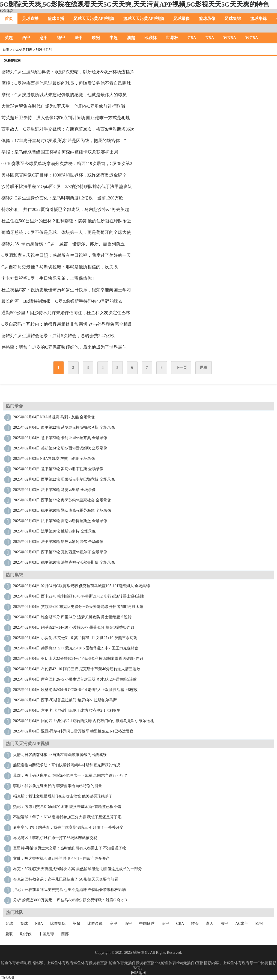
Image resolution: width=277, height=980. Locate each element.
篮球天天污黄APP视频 (144, 19)
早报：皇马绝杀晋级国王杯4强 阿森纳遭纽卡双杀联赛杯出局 (60, 152)
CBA (192, 38)
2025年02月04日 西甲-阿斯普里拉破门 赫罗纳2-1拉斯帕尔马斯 (65, 700)
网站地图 (139, 973)
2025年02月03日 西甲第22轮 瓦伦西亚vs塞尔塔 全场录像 (60, 552)
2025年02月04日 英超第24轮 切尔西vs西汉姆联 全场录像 (60, 448)
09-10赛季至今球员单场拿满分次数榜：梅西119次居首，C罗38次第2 (67, 164)
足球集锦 (233, 19)
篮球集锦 (258, 19)
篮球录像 (207, 19)
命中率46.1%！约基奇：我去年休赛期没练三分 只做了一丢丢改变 (68, 827)
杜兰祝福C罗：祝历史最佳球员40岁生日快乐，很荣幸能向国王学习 (66, 290)
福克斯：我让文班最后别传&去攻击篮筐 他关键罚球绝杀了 (63, 796)
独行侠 (26, 934)
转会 (195, 924)
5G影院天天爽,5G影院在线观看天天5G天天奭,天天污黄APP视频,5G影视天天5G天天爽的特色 (135, 4)
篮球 (24, 924)
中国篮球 (147, 924)
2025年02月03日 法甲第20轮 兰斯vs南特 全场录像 (54, 531)
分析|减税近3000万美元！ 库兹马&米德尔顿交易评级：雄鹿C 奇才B (70, 900)
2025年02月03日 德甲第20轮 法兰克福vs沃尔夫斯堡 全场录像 (64, 562)
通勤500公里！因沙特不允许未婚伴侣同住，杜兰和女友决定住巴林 (66, 313)
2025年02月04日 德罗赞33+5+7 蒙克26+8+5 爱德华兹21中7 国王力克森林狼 (76, 648)
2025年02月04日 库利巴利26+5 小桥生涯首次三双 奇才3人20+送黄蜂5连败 (75, 679)
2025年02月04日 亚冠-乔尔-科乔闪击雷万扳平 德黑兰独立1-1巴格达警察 (73, 731)
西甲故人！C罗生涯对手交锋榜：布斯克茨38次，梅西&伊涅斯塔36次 (68, 129)
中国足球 (46, 934)
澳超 (131, 38)
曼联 (9, 934)
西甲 (26, 38)
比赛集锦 (58, 924)
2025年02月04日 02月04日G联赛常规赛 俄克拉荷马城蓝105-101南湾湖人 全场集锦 (81, 586)
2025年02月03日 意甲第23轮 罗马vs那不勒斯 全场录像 (58, 469)
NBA (210, 38)
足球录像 (181, 19)
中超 (114, 38)
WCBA (252, 38)
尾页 (204, 368)
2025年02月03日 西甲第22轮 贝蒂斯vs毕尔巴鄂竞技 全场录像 (64, 479)
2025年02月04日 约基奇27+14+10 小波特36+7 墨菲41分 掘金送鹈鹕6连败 (74, 627)
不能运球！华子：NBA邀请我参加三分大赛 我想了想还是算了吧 (67, 817)
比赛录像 (95, 924)
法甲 (79, 38)
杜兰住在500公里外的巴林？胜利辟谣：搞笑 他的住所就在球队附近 (66, 221)
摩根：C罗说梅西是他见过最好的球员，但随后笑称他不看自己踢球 (66, 83)
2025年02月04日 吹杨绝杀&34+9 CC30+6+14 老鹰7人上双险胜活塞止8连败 (75, 690)
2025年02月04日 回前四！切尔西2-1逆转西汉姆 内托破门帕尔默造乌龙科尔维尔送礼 (84, 721)
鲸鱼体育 (7, 11)
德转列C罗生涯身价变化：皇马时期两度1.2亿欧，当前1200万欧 (62, 198)
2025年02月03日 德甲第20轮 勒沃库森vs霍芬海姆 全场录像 (62, 510)
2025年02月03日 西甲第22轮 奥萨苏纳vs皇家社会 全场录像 (62, 500)
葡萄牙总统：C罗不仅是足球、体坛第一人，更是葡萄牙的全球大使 (66, 232)
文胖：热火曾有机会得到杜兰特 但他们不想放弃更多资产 (61, 859)
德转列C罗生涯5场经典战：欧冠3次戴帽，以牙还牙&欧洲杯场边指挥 (68, 72)
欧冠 (96, 38)
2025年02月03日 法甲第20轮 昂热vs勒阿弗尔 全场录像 (58, 542)
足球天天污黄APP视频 (94, 19)
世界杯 (172, 38)
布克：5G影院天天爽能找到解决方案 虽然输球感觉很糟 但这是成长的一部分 (78, 869)
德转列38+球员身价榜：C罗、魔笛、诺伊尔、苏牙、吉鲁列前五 (63, 244)
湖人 (210, 924)
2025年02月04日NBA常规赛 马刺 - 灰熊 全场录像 (54, 417)
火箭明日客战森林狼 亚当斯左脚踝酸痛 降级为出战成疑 (60, 755)
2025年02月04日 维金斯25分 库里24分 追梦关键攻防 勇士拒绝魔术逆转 (72, 617)
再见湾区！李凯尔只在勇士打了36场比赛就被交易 (55, 838)
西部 (65, 934)
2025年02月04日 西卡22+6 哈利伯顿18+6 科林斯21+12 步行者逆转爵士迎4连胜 (78, 596)
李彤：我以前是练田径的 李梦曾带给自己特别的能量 (58, 786)
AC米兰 (242, 924)
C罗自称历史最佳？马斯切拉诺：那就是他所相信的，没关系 (60, 267)
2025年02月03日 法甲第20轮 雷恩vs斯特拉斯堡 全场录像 (60, 521)
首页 (9, 19)
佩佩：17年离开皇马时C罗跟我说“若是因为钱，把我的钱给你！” (64, 141)
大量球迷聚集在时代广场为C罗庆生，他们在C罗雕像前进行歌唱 (63, 106)
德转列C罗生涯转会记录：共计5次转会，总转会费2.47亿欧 (58, 336)
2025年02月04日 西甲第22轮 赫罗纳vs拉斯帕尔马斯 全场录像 (64, 427)
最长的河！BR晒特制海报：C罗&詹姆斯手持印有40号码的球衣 (62, 301)
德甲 (61, 38)
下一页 (181, 368)
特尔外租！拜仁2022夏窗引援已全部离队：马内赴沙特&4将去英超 (65, 209)
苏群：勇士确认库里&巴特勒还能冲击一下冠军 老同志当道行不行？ (70, 776)
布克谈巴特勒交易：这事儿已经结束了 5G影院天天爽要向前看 (66, 879)
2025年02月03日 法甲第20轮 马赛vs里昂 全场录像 (54, 490)
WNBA (230, 38)
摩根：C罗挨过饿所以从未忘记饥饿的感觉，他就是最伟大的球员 (64, 95)
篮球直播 (56, 19)
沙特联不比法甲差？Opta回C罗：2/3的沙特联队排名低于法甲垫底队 (67, 186)
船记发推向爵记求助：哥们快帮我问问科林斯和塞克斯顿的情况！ (68, 765)
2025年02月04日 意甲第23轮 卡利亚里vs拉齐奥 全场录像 (60, 438)
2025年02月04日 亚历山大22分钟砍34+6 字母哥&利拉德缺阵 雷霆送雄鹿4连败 (78, 659)
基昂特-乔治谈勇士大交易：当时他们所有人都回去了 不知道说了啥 (70, 848)
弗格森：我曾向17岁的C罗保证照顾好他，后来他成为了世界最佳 (64, 347)
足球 (9, 924)
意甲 (44, 38)
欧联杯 (151, 38)
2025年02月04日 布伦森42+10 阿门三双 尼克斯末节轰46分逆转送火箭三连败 (77, 669)
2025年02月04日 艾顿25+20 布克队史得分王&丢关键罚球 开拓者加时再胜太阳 (78, 607)
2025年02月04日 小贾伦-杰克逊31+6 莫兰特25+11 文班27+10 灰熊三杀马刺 (75, 638)
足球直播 (30, 19)
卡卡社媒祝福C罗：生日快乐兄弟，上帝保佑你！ (49, 278)
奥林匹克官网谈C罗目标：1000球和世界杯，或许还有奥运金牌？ (64, 175)
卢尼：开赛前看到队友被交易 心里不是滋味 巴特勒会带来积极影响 (69, 890)
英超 (9, 38)
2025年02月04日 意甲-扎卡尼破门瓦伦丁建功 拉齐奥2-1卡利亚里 (67, 710)
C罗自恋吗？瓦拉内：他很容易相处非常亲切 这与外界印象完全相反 (67, 324)
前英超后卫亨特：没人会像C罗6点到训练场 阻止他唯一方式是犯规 (66, 118)
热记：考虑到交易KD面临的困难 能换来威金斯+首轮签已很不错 (67, 807)
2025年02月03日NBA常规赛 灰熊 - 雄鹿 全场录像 (54, 459)
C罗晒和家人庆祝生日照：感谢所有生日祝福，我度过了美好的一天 (66, 255)
